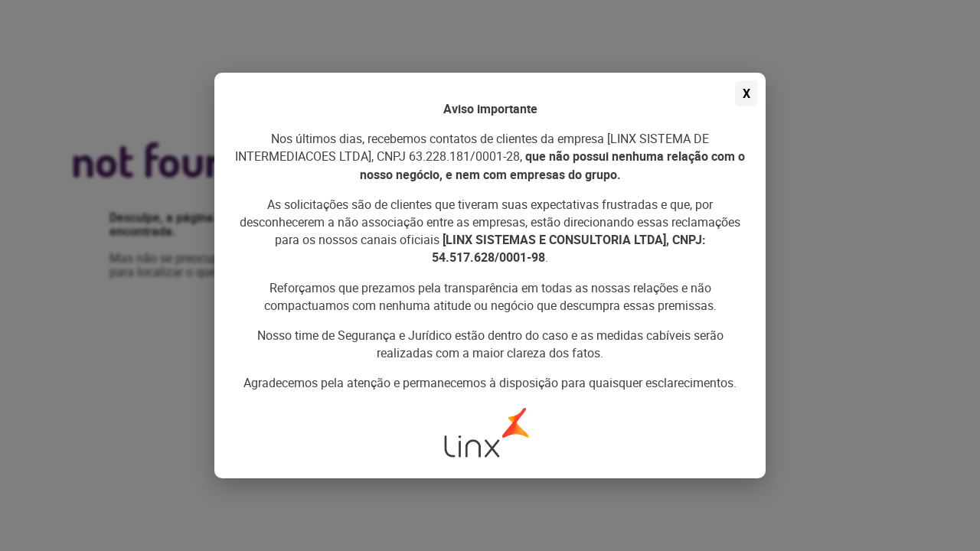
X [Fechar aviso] (746, 93)
